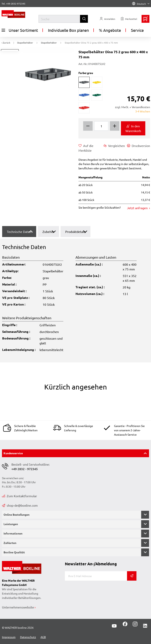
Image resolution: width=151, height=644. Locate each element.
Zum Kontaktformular (19, 496)
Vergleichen (114, 146)
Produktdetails (75, 232)
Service (137, 30)
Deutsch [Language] (141, 4)
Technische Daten (19, 232)
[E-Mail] (96, 576)
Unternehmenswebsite (18, 607)
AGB (43, 637)
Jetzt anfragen (138, 208)
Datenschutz (28, 637)
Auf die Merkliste (86, 148)
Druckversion (139, 146)
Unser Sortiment (20, 30)
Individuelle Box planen (68, 30)
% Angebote (110, 30)
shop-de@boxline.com (20, 505)
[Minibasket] (145, 19)
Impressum (9, 637)
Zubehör (48, 232)
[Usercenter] (107, 19)
